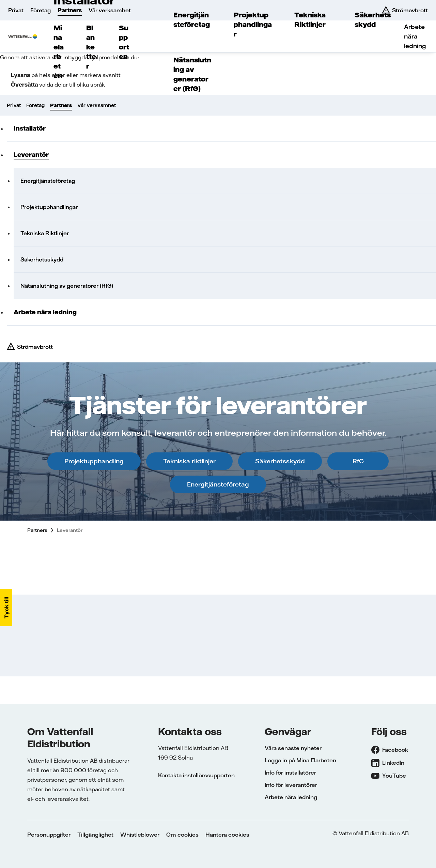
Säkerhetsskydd (373, 20)
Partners (70, 10)
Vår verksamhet (110, 10)
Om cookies (182, 835)
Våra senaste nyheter (293, 748)
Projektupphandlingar (253, 24)
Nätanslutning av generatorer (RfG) (192, 74)
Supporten (124, 42)
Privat (16, 10)
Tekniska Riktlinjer (310, 20)
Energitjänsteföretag (192, 20)
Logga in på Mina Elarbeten (300, 760)
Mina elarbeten (59, 52)
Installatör (30, 128)
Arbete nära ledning (415, 36)
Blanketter (91, 47)
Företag (41, 10)
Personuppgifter (49, 835)
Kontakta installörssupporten (196, 775)
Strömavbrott (35, 347)
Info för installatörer (290, 773)
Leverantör (31, 155)
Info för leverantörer (291, 785)
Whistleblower (140, 835)
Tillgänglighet (95, 835)
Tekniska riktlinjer (189, 461)
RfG (358, 461)
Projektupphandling (94, 461)
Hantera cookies (227, 835)
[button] (6, 608)
